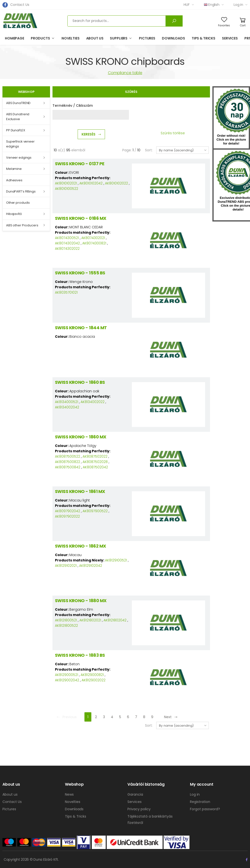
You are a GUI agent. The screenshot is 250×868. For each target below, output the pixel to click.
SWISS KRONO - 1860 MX (81, 437)
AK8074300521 (67, 238)
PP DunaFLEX (16, 130)
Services (230, 38)
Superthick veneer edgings (20, 144)
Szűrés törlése (173, 133)
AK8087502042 (95, 467)
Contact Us (20, 5)
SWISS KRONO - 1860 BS (80, 382)
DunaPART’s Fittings (21, 191)
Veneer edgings (19, 158)
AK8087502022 (95, 456)
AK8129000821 (92, 675)
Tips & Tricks (203, 38)
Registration (200, 802)
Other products (18, 203)
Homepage (15, 38)
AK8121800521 (66, 620)
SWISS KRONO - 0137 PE (80, 164)
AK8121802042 (115, 620)
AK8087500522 (68, 456)
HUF (187, 5)
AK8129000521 (67, 675)
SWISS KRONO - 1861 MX (80, 491)
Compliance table (125, 73)
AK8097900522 (95, 511)
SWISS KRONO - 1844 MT (81, 328)
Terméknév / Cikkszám (73, 106)
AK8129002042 (67, 680)
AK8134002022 (93, 402)
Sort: (149, 150)
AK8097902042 (68, 511)
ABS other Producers (22, 225)
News (69, 794)
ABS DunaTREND (18, 103)
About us (95, 38)
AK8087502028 (95, 462)
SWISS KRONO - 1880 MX (81, 601)
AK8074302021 (93, 238)
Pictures (147, 38)
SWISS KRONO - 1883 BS (80, 655)
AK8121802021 (90, 620)
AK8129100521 (116, 560)
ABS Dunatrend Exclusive (18, 117)
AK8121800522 (66, 626)
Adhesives (14, 180)
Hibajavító (14, 214)
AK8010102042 (91, 183)
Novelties (71, 38)
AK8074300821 (94, 243)
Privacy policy (139, 809)
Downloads (173, 38)
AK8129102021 (66, 566)
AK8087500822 (68, 462)
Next (171, 717)
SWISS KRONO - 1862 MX (81, 546)
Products (40, 38)
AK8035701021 (66, 292)
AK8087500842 (68, 467)
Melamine (14, 169)
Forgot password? (205, 809)
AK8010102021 (66, 183)
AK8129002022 (94, 680)
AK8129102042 (91, 566)
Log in (238, 5)
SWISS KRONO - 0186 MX (81, 218)
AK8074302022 (67, 249)
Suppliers (119, 38)
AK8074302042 (67, 243)
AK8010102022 (116, 183)
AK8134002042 (67, 407)
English (212, 5)
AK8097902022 (67, 516)
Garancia (135, 794)
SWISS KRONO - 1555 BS (80, 273)
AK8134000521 (67, 402)
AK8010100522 (67, 189)
